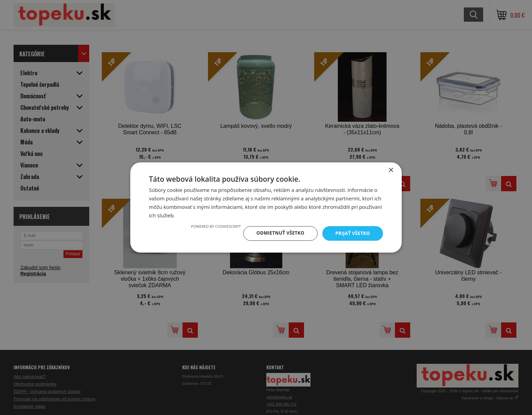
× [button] (391, 170)
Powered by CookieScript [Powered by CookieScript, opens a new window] (212, 226)
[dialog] (266, 207)
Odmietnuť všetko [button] (278, 233)
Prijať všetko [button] (352, 233)
